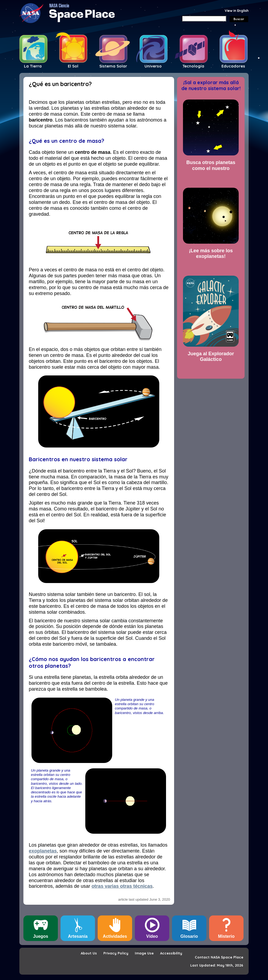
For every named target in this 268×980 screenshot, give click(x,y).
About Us (89, 953)
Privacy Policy (116, 953)
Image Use (144, 953)
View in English (237, 10)
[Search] (204, 19)
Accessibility (171, 953)
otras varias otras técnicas (122, 886)
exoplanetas (43, 851)
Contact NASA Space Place (219, 957)
